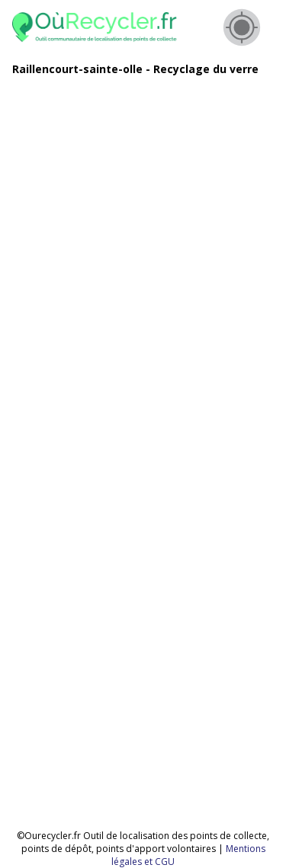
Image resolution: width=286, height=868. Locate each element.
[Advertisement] (143, 231)
